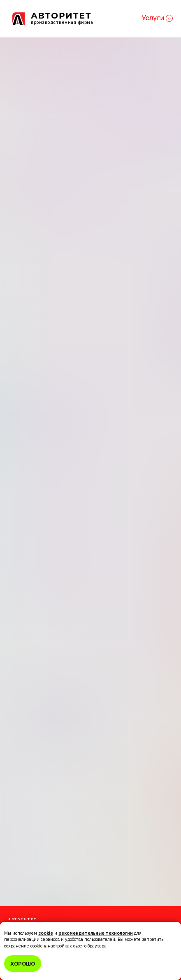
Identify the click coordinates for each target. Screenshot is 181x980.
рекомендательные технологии (96, 933)
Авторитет (61, 16)
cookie (46, 933)
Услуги (157, 18)
